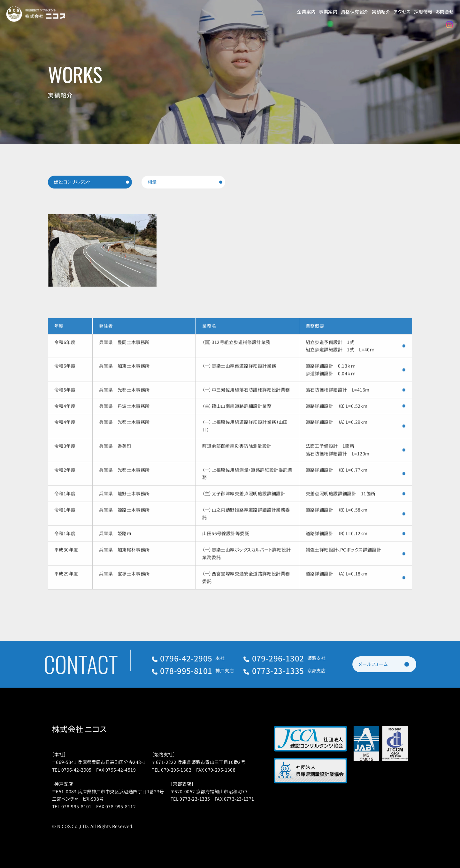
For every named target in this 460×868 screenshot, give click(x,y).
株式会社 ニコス (89, 729)
